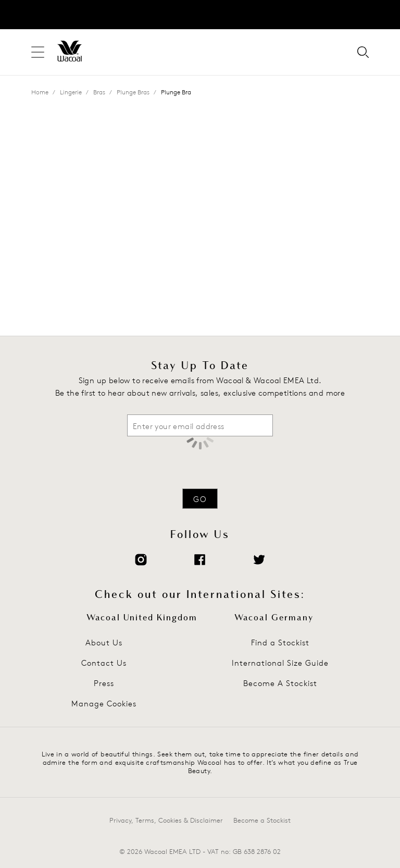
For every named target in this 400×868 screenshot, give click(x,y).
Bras (99, 92)
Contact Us (104, 663)
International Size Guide (280, 663)
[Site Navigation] (38, 52)
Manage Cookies (104, 704)
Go (200, 499)
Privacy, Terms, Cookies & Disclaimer (166, 820)
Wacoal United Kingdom (142, 618)
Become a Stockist (262, 820)
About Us (104, 643)
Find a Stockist (280, 643)
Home (40, 92)
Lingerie (71, 92)
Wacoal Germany (274, 618)
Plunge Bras (133, 92)
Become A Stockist (280, 683)
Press (104, 683)
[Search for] (363, 53)
